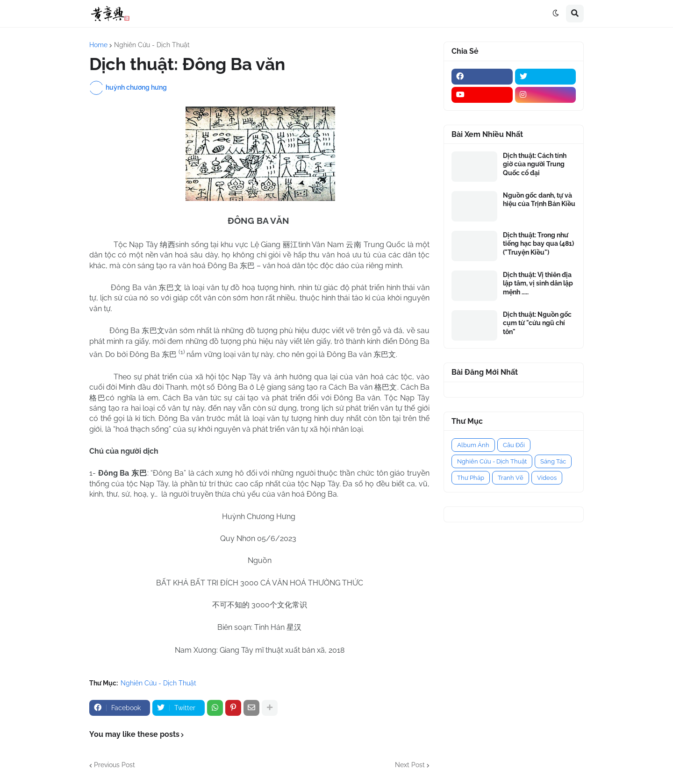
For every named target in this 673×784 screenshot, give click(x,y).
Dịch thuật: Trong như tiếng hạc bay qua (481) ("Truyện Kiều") (538, 243)
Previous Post (115, 765)
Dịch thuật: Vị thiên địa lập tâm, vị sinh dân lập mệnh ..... (538, 283)
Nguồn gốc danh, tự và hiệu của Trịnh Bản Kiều (539, 200)
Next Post (410, 765)
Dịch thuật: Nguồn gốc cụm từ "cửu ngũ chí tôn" (537, 323)
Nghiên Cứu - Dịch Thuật (152, 45)
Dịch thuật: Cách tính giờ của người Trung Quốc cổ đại (535, 164)
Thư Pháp (471, 478)
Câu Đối (514, 445)
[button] (556, 14)
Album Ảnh (473, 445)
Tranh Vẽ (511, 478)
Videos (547, 478)
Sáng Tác (553, 461)
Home (98, 45)
